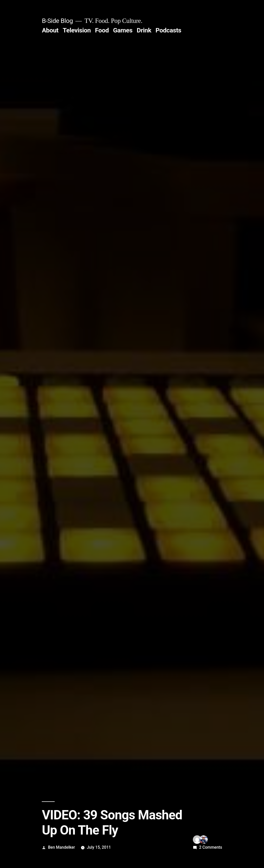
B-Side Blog (57, 21)
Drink (144, 30)
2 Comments (211, 847)
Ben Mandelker (61, 847)
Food (102, 30)
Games (123, 30)
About (50, 30)
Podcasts (168, 30)
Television (77, 30)
